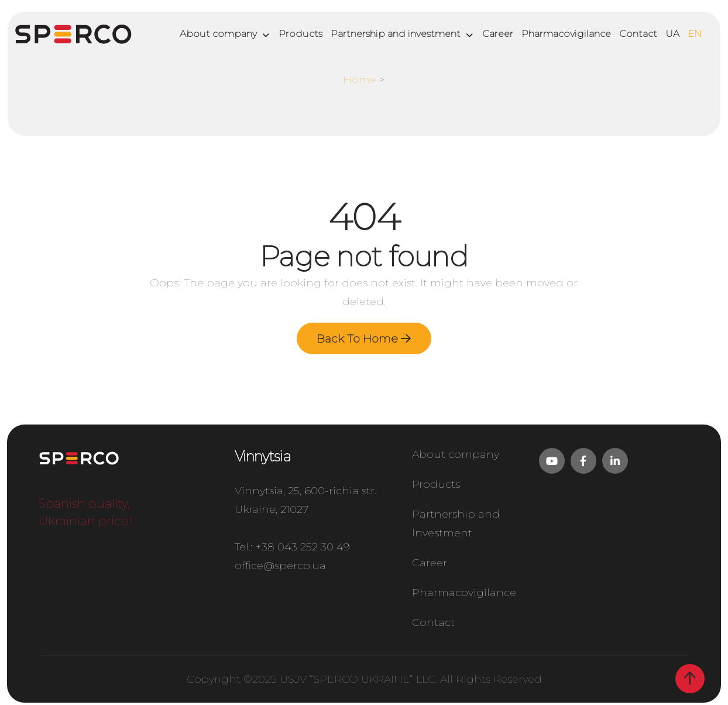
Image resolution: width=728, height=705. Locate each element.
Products (301, 34)
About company (218, 34)
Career (498, 34)
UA (672, 34)
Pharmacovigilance (566, 34)
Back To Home (364, 340)
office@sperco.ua (280, 570)
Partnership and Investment (456, 526)
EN (695, 34)
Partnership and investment (396, 34)
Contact (638, 34)
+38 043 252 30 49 (303, 551)
